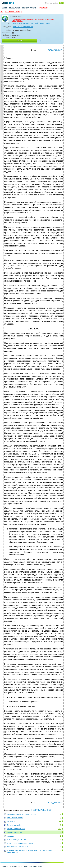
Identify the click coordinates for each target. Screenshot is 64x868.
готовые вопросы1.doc (16, 829)
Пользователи (29, 8)
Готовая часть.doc (14, 825)
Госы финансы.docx (15, 818)
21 (60, 840)
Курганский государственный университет (31, 23)
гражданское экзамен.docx (18, 847)
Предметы (14, 8)
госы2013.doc (12, 821)
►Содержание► (2, 87)
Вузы (4, 8)
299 (60, 821)
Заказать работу (13, 11)
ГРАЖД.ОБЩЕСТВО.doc (17, 840)
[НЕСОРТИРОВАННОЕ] (23, 27)
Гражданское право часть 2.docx (20, 843)
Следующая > (55, 50)
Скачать (19, 41)
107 (60, 829)
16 (60, 832)
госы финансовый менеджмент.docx (21, 814)
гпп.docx (10, 836)
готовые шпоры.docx (15, 832)
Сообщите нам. (17, 21)
